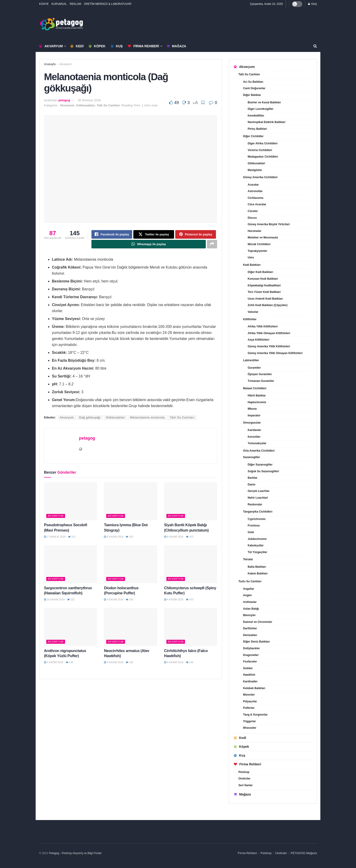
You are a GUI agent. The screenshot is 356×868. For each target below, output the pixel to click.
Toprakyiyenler (257, 251)
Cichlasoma (255, 198)
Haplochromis (257, 402)
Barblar (253, 478)
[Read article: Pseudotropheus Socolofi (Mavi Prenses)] (70, 502)
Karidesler (255, 430)
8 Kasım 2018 (114, 537)
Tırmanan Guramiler (261, 381)
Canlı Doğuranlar (254, 88)
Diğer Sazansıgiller (260, 465)
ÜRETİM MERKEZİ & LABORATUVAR (108, 4)
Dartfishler (250, 628)
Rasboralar (255, 504)
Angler (247, 595)
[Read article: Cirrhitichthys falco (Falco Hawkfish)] (191, 627)
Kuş (117, 46)
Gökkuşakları (86, 105)
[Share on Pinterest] (196, 234)
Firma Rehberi (143, 46)
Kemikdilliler (256, 116)
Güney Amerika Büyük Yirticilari (269, 224)
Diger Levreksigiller (261, 109)
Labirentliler (251, 360)
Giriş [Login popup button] (312, 4)
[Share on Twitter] (154, 234)
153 (190, 537)
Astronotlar (255, 191)
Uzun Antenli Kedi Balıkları (265, 299)
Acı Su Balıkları (253, 82)
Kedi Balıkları (252, 265)
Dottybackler (251, 648)
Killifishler (250, 319)
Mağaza (176, 46)
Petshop (244, 772)
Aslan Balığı (251, 609)
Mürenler (249, 695)
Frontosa (254, 526)
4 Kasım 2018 (114, 600)
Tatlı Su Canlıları (108, 105)
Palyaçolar (250, 701)
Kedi (77, 46)
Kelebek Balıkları (254, 688)
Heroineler (255, 231)
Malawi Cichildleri (255, 388)
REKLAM (75, 4)
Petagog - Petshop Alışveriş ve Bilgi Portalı (75, 853)
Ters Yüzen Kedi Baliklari (264, 292)
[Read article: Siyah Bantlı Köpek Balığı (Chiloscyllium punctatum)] (191, 502)
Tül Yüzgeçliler (257, 552)
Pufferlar (249, 708)
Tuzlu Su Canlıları (250, 581)
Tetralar (248, 559)
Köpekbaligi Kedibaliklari (264, 285)
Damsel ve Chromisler (258, 622)
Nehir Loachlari (258, 498)
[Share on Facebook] (112, 234)
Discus (252, 218)
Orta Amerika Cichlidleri (259, 451)
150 (129, 600)
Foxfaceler (250, 662)
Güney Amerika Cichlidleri (260, 177)
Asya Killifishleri (258, 340)
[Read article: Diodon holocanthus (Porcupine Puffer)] (130, 565)
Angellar (249, 589)
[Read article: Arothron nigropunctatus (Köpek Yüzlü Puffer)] (70, 627)
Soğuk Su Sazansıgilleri (263, 471)
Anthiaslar (250, 602)
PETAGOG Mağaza (304, 853)
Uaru (251, 257)
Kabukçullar (256, 545)
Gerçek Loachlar (259, 491)
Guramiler (254, 368)
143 (190, 600)
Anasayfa (50, 64)
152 (129, 537)
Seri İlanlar (245, 785)
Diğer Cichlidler (253, 136)
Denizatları (250, 635)
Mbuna (252, 409)
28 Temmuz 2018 (89, 100)
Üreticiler (244, 779)
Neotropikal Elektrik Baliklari (267, 122)
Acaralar (253, 185)
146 (69, 663)
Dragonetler (251, 655)
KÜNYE (44, 4)
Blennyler (249, 615)
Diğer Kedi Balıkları (260, 272)
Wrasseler (250, 728)
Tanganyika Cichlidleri (258, 512)
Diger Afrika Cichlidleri (263, 143)
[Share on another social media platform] (212, 244)
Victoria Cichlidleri (260, 150)
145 (129, 663)
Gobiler (248, 668)
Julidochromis (257, 539)
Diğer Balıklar (252, 95)
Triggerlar (249, 721)
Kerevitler (254, 437)
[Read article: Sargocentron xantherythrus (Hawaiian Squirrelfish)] (70, 565)
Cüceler (253, 211)
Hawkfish (249, 675)
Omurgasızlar (252, 423)
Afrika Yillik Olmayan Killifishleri (269, 333)
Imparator (254, 415)
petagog (64, 100)
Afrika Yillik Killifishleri (263, 326)
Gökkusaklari (115, 418)
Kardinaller (250, 681)
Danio (251, 485)
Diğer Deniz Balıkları (256, 642)
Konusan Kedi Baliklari (263, 279)
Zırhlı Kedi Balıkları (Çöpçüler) (268, 305)
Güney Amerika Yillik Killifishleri (269, 346)
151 (72, 537)
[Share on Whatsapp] (149, 244)
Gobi (251, 532)
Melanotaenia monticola (147, 418)
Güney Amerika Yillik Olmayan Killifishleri (275, 353)
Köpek (97, 46)
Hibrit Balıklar (257, 396)
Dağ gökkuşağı (90, 418)
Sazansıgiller (251, 457)
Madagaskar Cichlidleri (263, 157)
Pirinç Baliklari (257, 129)
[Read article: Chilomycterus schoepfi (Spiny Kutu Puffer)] (191, 565)
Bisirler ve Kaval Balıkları (264, 102)
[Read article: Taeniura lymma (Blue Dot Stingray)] (130, 502)
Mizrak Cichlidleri (259, 244)
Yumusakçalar (257, 443)
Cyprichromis (257, 519)
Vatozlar (253, 312)
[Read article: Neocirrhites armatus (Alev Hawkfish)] (130, 627)
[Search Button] (315, 46)
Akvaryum (51, 46)
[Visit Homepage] (61, 24)
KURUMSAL (59, 4)
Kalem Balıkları (258, 573)
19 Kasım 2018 (54, 600)
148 (190, 663)
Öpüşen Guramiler (260, 374)
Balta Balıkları (257, 567)
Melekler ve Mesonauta (263, 238)
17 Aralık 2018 (55, 537)
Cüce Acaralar (257, 204)
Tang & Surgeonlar (255, 715)
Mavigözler (255, 170)
